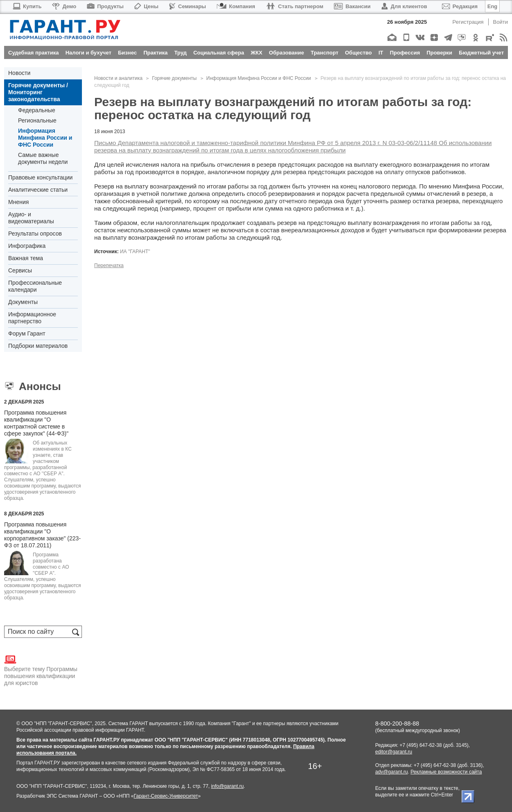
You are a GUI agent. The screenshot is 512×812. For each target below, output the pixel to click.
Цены (146, 6)
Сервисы (20, 270)
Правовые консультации (40, 177)
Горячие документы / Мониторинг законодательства (38, 92)
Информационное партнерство (32, 318)
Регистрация (468, 22)
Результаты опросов (35, 234)
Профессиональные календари (35, 286)
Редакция (460, 6)
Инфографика (27, 246)
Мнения (18, 202)
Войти (501, 22)
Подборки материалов (38, 346)
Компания (236, 6)
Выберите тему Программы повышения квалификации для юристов (41, 670)
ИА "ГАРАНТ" (135, 252)
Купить (27, 6)
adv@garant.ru (392, 772)
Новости (19, 73)
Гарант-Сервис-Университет (166, 796)
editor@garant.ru (394, 752)
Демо (64, 6)
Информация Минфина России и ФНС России (45, 138)
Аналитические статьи (38, 190)
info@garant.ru (227, 786)
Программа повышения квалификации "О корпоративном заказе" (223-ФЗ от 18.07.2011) (42, 535)
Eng (493, 6)
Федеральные (37, 110)
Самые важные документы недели (43, 158)
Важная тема (26, 258)
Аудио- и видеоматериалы (31, 218)
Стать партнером (295, 6)
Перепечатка (109, 265)
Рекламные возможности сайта (446, 772)
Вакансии (352, 6)
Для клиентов (404, 6)
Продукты (105, 6)
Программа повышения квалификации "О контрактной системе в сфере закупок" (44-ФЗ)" (36, 423)
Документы (23, 302)
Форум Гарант (27, 333)
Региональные (37, 120)
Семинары (188, 6)
